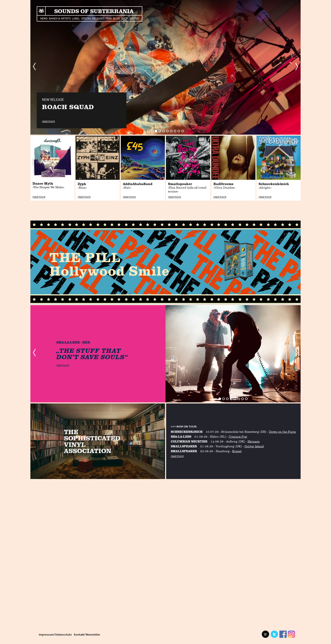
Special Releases (93, 18)
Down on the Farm (282, 432)
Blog (117, 18)
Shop (125, 18)
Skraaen (254, 441)
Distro (134, 18)
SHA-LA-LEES (181, 436)
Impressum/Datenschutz (55, 634)
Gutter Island (254, 446)
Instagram (292, 634)
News (44, 18)
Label (76, 18)
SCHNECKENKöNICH (187, 432)
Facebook (283, 634)
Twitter (274, 634)
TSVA (109, 18)
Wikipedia (266, 634)
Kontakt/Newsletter (87, 634)
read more (48, 121)
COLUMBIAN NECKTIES (189, 441)
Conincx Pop (238, 436)
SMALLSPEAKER (184, 446)
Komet (237, 451)
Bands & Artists (60, 18)
